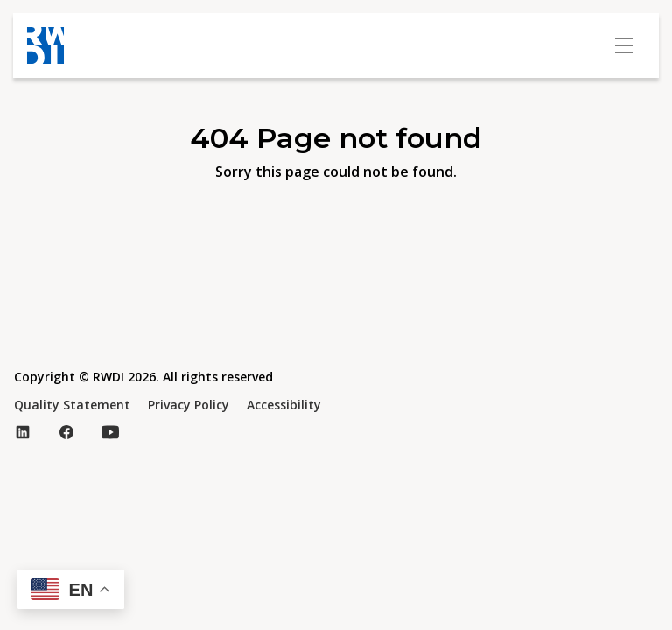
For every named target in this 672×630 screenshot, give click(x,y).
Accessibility (284, 405)
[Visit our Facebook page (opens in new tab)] (66, 432)
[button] (71, 589)
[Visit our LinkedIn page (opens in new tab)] (23, 432)
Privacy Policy (189, 405)
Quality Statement (72, 405)
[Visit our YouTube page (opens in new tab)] (110, 432)
